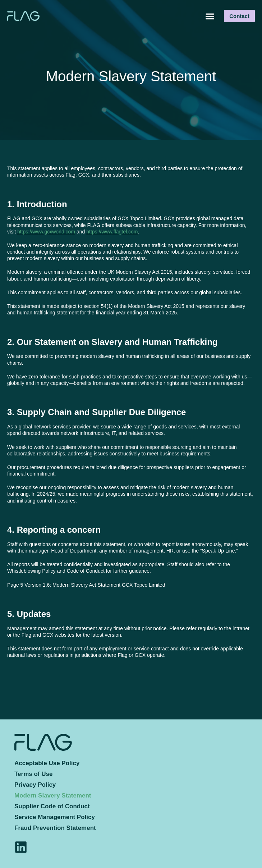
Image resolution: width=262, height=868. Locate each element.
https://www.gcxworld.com (46, 232)
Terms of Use (33, 774)
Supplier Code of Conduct (52, 806)
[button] (210, 16)
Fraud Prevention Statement (55, 828)
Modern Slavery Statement (53, 796)
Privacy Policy (35, 785)
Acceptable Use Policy (47, 763)
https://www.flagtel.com (112, 232)
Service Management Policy (55, 817)
